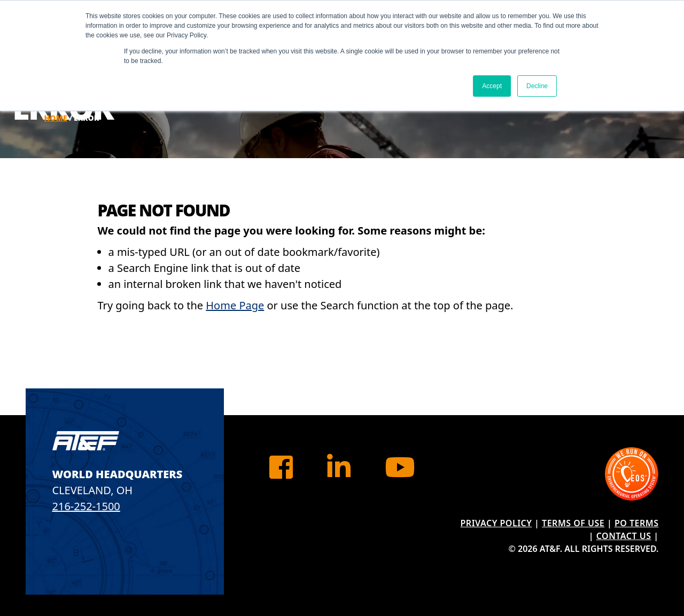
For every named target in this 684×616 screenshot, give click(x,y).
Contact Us (624, 536)
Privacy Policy (496, 523)
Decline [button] (537, 86)
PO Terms (637, 523)
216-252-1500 (86, 506)
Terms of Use (573, 523)
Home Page (235, 305)
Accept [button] (492, 86)
